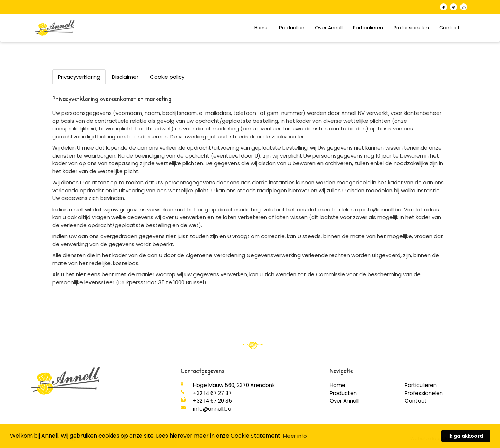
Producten (292, 28)
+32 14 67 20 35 (213, 401)
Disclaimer (125, 77)
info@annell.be (212, 409)
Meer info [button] (295, 436)
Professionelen (411, 28)
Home (261, 28)
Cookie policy (167, 77)
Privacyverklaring (79, 77)
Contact (450, 28)
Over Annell (329, 28)
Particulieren (368, 28)
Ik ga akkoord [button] (466, 436)
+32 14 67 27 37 (212, 393)
